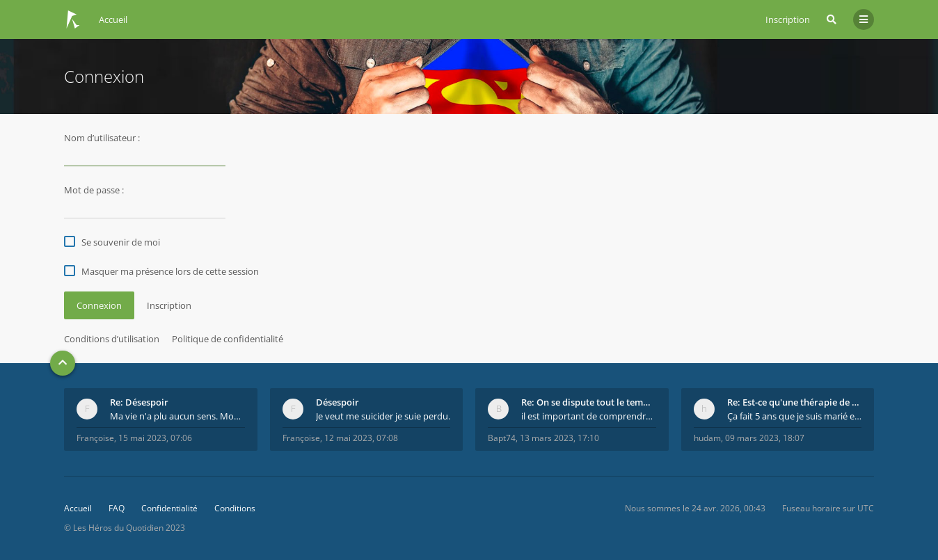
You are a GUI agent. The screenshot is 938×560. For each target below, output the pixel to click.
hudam (707, 438)
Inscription (788, 19)
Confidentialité (169, 508)
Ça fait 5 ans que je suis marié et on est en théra (795, 416)
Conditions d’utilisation (112, 339)
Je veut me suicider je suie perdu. (383, 416)
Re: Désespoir (139, 402)
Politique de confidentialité (228, 339)
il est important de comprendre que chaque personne (589, 416)
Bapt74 (502, 438)
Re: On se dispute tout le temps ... (589, 402)
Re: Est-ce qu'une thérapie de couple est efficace (795, 402)
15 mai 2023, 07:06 (155, 438)
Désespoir (337, 402)
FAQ (117, 508)
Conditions (235, 508)
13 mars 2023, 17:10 (559, 438)
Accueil (78, 508)
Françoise (95, 438)
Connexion (99, 305)
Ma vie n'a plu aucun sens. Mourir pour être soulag (177, 416)
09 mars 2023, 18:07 (765, 438)
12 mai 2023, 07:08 (361, 438)
